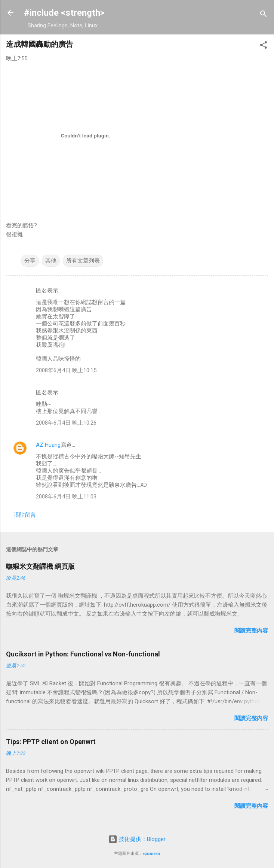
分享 (30, 261)
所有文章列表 (83, 261)
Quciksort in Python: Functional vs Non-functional (83, 654)
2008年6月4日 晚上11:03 (66, 497)
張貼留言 (25, 515)
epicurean (151, 854)
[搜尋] (264, 15)
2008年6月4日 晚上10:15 (66, 370)
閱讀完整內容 (251, 631)
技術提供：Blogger (137, 839)
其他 (51, 261)
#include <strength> (64, 13)
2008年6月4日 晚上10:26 (66, 423)
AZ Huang (48, 445)
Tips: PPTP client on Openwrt (51, 742)
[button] (264, 46)
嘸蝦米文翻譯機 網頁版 (40, 566)
